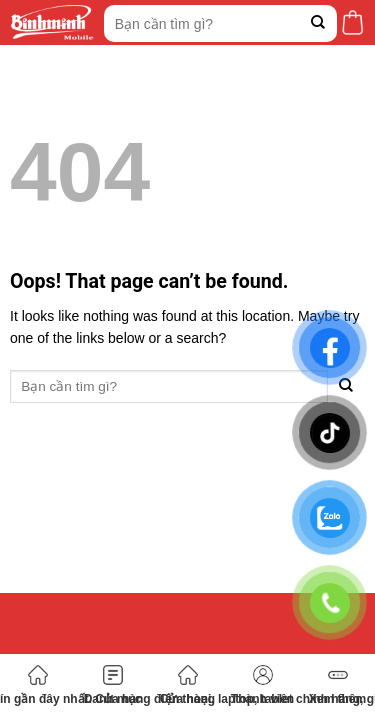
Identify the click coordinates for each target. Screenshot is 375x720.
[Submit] (318, 23)
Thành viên (262, 685)
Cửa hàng (187, 685)
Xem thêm (337, 685)
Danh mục (113, 685)
